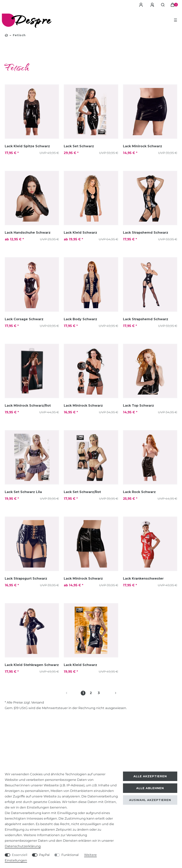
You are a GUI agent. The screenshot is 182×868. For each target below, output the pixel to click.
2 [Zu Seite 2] (91, 693)
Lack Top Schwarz (138, 406)
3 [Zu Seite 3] (99, 693)
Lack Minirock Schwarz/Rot (28, 406)
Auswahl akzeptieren (150, 800)
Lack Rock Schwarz (139, 492)
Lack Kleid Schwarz (80, 233)
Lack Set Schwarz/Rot (82, 492)
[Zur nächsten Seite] (111, 693)
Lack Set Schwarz (79, 146)
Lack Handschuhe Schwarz (28, 233)
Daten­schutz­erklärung (23, 846)
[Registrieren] (153, 5)
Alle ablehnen (150, 788)
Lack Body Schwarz (80, 319)
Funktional (70, 855)
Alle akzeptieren (150, 776)
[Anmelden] (142, 5)
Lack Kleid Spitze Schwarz (27, 146)
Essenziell (20, 855)
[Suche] (163, 5)
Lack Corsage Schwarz (24, 319)
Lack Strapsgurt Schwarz (26, 579)
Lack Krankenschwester (143, 579)
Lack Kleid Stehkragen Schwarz (32, 665)
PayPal (44, 855)
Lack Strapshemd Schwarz (146, 233)
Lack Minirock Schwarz (143, 146)
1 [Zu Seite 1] (83, 693)
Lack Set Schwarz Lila (23, 492)
